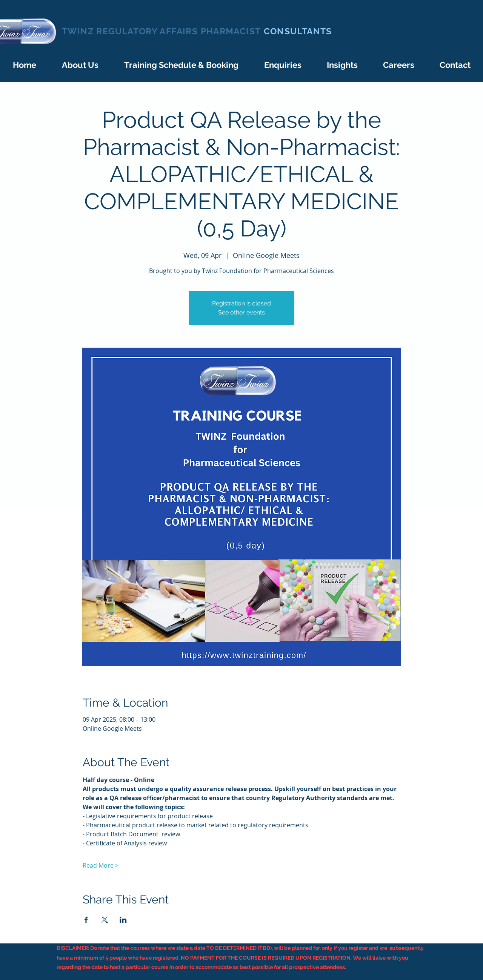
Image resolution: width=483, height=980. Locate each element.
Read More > (101, 865)
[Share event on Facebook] (86, 920)
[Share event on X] (105, 920)
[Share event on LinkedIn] (123, 920)
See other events (241, 312)
